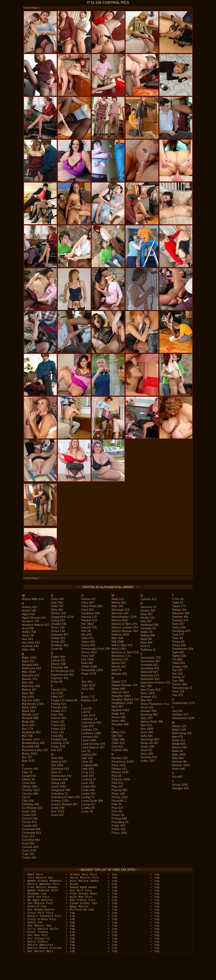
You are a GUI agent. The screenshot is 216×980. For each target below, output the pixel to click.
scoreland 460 (150, 661)
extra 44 (57, 682)
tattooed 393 (181, 613)
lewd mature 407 (93, 747)
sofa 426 (146, 736)
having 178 (89, 617)
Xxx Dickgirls (39, 939)
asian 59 (28, 635)
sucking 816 (149, 757)
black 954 (29, 711)
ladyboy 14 (89, 719)
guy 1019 (58, 811)
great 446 (58, 808)
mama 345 (119, 603)
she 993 (146, 700)
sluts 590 (147, 732)
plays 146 (118, 794)
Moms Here (35, 875)
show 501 (147, 707)
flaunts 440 (59, 707)
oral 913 (117, 747)
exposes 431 (60, 678)
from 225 (58, 732)
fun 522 (57, 750)
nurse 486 (118, 717)
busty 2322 (30, 754)
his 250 (87, 635)
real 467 (146, 614)
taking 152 (179, 610)
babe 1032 (29, 658)
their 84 (177, 638)
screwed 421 (149, 665)
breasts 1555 (31, 739)
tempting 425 (181, 631)
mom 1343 (119, 649)
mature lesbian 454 (125, 627)
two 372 (178, 695)
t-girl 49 (178, 599)
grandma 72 (59, 794)
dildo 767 (57, 606)
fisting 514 (58, 704)
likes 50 (87, 762)
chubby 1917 (31, 790)
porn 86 (117, 811)
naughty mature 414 (125, 699)
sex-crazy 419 (150, 690)
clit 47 (26, 797)
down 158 (58, 627)
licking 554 (89, 755)
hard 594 (88, 610)
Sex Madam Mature (41, 910)
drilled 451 (58, 638)
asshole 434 (30, 646)
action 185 (29, 611)
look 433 (88, 776)
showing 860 (149, 715)
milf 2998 (118, 642)
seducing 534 (150, 675)
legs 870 (88, 726)
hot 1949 (88, 659)
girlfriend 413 (60, 769)
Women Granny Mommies (45, 881)
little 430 (88, 769)
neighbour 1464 (122, 703)
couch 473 (29, 822)
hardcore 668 (91, 613)
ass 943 (27, 639)
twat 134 (178, 691)
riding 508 (148, 635)
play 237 (117, 787)
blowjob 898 (30, 718)
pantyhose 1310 (122, 762)
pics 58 (117, 776)
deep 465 (58, 599)
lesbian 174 (90, 730)
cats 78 (27, 772)
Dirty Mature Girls (43, 929)
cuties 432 (29, 858)
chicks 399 (29, 787)
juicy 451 (88, 689)
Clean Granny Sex (84, 903)
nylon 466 (118, 721)
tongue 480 (180, 667)
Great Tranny (38, 932)
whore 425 (179, 747)
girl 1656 (57, 765)
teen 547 (178, 624)
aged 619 (28, 614)
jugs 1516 (88, 685)
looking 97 (89, 779)
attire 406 (28, 650)
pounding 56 (120, 822)
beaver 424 (30, 679)
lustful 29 (88, 808)
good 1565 (59, 787)
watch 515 (179, 730)
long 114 (88, 772)
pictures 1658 (121, 779)
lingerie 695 (90, 765)
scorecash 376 (150, 658)
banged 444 (30, 665)
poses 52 (118, 815)
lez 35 (86, 751)
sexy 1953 (148, 693)
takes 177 (179, 606)
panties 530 (120, 758)
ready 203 (148, 611)
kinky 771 (88, 697)
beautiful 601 (31, 675)
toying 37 (178, 677)
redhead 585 (149, 625)
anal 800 (28, 628)
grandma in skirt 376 (65, 797)
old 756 (117, 736)
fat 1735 (57, 693)
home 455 (88, 645)
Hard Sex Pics (39, 897)
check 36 (28, 779)
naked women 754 (124, 685)
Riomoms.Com (37, 894)
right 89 (146, 639)
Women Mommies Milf (43, 891)
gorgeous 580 (61, 790)
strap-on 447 (149, 743)
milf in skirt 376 (122, 645)
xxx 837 (177, 777)
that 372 (178, 635)
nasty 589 (118, 689)
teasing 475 (180, 620)
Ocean (74, 884)
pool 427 (117, 808)
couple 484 (30, 826)
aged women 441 (34, 618)
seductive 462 (150, 679)
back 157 (28, 661)
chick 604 (29, 783)
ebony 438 (58, 664)
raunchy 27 (149, 607)
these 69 (178, 642)
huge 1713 (89, 674)
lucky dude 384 (92, 801)
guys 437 (58, 815)
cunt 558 (28, 843)
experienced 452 (62, 675)
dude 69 (57, 649)
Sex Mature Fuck (40, 903)
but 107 (27, 757)
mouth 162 (119, 667)
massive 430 (120, 613)
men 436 (117, 638)
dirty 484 (57, 610)
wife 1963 (179, 755)
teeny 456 (179, 627)
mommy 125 (120, 659)
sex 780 (146, 686)
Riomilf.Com (37, 907)
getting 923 (59, 762)
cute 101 (28, 854)
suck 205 (147, 754)
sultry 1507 (148, 761)
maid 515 (118, 599)
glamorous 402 (61, 776)
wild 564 (178, 758)
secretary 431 (150, 668)
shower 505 (149, 711)
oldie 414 (118, 743)
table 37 (178, 603)
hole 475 (87, 638)
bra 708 (27, 736)
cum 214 (28, 836)
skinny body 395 (152, 722)
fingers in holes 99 (64, 700)
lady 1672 (88, 715)
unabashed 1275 (183, 703)
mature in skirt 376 (124, 624)
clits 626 (28, 801)
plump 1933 (120, 797)
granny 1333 (60, 801)
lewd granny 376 (93, 744)
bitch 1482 (29, 707)
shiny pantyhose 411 (155, 704)
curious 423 (30, 847)
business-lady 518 (35, 750)
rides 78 (146, 632)
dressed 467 (60, 635)
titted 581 (178, 663)
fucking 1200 (60, 743)
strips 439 (147, 747)
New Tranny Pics (83, 900)
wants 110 (179, 726)
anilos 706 (29, 632)
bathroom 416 (31, 668)
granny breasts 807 (64, 804)
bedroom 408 (31, 686)
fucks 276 (58, 747)
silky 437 (147, 718)
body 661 (28, 722)
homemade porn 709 (96, 649)
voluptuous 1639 (183, 718)
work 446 (178, 769)
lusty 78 (87, 811)
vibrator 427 (180, 715)
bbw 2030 (29, 672)
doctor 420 (58, 613)
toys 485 (178, 681)
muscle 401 (119, 674)
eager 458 (58, 657)
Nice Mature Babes (84, 881)
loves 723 (88, 794)
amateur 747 (31, 621)
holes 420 (88, 642)
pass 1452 (119, 765)
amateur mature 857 (36, 625)
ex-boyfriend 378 (63, 671)
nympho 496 (120, 724)
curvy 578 (29, 851)
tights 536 (179, 656)
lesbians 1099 (91, 733)
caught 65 (29, 776)
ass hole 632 (31, 643)
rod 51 (145, 646)
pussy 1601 (119, 833)
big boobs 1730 (33, 704)
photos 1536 (120, 772)
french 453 (59, 718)
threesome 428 (182, 649)
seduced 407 (149, 672)
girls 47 (56, 772)
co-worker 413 (32, 808)
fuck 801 (57, 736)
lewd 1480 (89, 740)
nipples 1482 (120, 710)
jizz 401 (87, 682)
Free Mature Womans (43, 887)
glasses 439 (59, 779)
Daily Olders (38, 942)
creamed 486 (31, 829)
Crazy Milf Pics (40, 913)
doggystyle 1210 (62, 617)
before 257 (29, 690)
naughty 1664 (121, 696)
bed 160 (28, 683)
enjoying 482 (60, 667)
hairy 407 (88, 603)
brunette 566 (31, 747)
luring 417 (88, 804)
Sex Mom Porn (38, 935)
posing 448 (119, 819)
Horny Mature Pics (84, 878)
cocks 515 (29, 815)
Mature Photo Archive (45, 948)
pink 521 (117, 783)
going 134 (58, 783)
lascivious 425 (91, 723)
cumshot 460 (31, 840)
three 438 (179, 645)
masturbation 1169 (124, 617)
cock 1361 (29, 811)
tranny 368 (179, 684)
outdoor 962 (120, 750)
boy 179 (27, 729)
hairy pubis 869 (92, 606)
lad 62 (86, 712)
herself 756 (89, 627)
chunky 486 (30, 794)
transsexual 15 (182, 688)
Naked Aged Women (84, 887)
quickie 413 (148, 599)
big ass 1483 (31, 700)
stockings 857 (150, 739)
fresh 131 (58, 722)
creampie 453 (31, 833)
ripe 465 (146, 643)
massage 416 (121, 610)
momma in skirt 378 (125, 652)
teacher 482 (180, 617)
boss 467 (28, 725)
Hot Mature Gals (40, 951)
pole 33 (117, 804)
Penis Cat (35, 923)
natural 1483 (120, 692)
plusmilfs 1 (119, 801)
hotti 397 (87, 663)
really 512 (148, 618)
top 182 (177, 670)
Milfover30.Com (82, 910)
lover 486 (88, 790)
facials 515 (59, 690)
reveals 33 (148, 628)
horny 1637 (89, 652)
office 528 (118, 732)
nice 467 (117, 707)
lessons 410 (90, 737)
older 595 (118, 739)
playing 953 (119, 790)
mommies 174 (121, 656)
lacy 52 (87, 708)
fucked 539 (59, 739)
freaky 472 (59, 711)
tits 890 (177, 659)
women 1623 (181, 765)
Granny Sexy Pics (84, 875)
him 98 (86, 631)
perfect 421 (119, 769)
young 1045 (180, 785)
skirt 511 (146, 725)
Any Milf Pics (81, 891)
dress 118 (58, 631)
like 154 (87, 758)
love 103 (88, 783)
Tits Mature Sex (40, 878)
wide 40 (177, 751)
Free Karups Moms (84, 894)
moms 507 (119, 663)
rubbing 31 (148, 650)
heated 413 (89, 620)
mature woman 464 (125, 631)
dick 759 (57, 603)
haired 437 (89, 599)
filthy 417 (58, 697)
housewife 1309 (92, 670)
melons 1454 (120, 635)
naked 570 (119, 682)
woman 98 (179, 762)
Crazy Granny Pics (42, 919)
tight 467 (178, 652)
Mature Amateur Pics (44, 884)
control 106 (30, 819)
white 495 (179, 744)
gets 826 (57, 758)
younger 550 (180, 788)
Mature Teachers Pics (45, 916)
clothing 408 (30, 804)
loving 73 (88, 797)
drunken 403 (60, 645)
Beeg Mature (79, 907)
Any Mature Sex (39, 926)
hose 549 (88, 656)
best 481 (28, 693)
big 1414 (28, 697)
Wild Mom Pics (81, 897)
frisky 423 (58, 729)
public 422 (119, 829)
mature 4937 (120, 620)
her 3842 (88, 624)
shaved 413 (149, 697)
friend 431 (58, 725)
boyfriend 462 (31, 732)
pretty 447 (118, 826)
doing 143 (58, 620)
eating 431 (58, 660)
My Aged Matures (40, 900)
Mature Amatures (40, 945)
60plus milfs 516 (33, 599)
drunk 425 (58, 642)
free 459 (57, 715)
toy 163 (177, 674)
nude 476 (118, 714)
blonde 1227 (30, 715)
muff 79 (117, 670)
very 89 (177, 711)
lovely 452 (89, 787)
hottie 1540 (89, 667)
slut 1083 (147, 729)
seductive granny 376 (155, 683)
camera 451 (30, 769)
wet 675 (177, 737)
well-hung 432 (182, 733)
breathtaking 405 (33, 743)
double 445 (59, 624)
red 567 (146, 621)
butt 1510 (28, 761)
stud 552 (146, 750)
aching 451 (30, 607)
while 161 (179, 740)
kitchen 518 (89, 700)
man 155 (117, 606)
